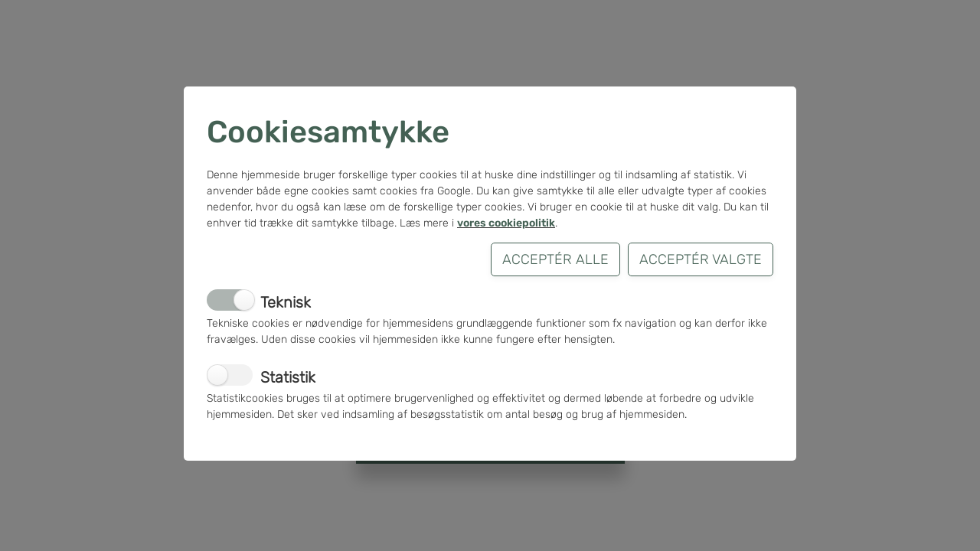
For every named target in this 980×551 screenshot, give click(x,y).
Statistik (288, 377)
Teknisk (286, 302)
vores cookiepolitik (506, 223)
